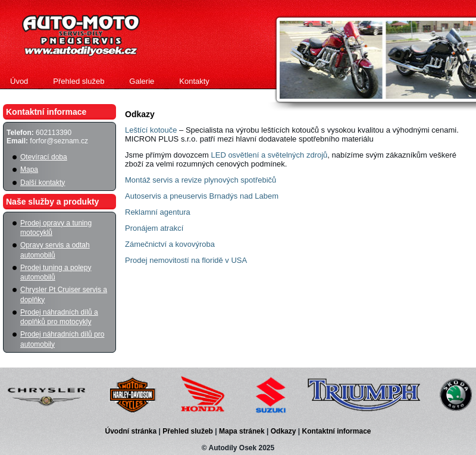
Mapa (29, 170)
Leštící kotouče (151, 130)
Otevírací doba (44, 157)
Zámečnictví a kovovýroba (170, 244)
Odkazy (284, 431)
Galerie (142, 81)
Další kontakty (43, 183)
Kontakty (194, 81)
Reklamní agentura (158, 212)
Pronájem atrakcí (154, 228)
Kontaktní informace (336, 431)
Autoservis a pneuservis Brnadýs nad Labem (202, 196)
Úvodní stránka (132, 431)
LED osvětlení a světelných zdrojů (269, 155)
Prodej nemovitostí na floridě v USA (186, 260)
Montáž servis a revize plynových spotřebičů (201, 180)
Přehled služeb (79, 81)
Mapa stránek (243, 431)
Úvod (19, 81)
